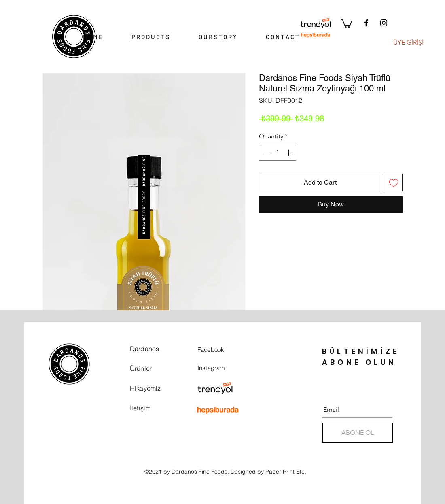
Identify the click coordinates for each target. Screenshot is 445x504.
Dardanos (144, 349)
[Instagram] (384, 23)
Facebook (211, 350)
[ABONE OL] (358, 433)
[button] (346, 23)
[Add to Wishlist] (394, 183)
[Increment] (289, 153)
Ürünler (141, 368)
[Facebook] (366, 23)
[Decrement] (266, 153)
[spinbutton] (278, 153)
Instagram (211, 368)
